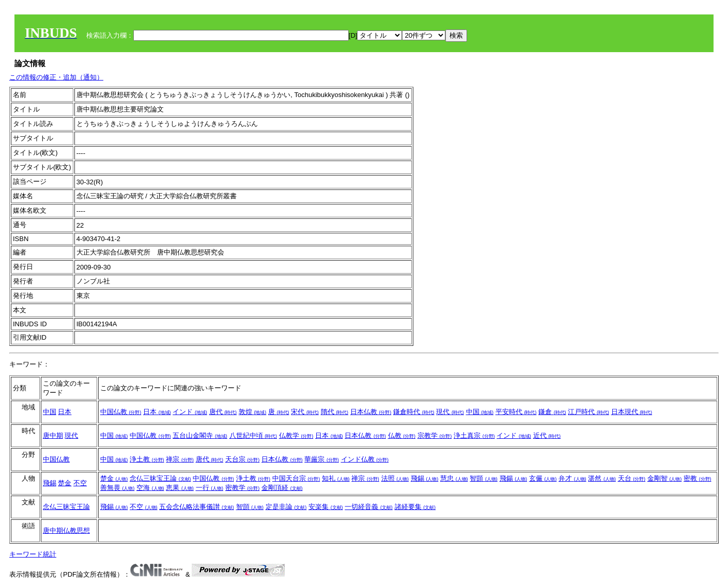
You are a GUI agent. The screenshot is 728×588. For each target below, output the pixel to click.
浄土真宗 (474, 435)
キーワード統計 (33, 554)
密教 (698, 478)
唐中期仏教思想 (66, 530)
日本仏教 (371, 412)
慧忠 (454, 478)
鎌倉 (552, 412)
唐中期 (53, 435)
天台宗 (243, 459)
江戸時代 (588, 412)
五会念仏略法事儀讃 (197, 507)
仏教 (402, 435)
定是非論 (286, 507)
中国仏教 (121, 412)
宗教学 (435, 435)
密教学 (243, 488)
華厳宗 (322, 459)
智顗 (484, 478)
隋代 (335, 412)
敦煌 (253, 412)
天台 (632, 478)
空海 (150, 488)
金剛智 (665, 478)
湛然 (602, 478)
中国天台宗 (296, 478)
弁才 (572, 478)
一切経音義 (369, 507)
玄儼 (543, 478)
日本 (65, 412)
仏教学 (296, 435)
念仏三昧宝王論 (160, 478)
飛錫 (50, 483)
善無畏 (118, 488)
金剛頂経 (282, 488)
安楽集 (326, 507)
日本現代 (632, 412)
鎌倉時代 (414, 412)
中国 (50, 412)
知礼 (336, 478)
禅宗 (180, 459)
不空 (80, 483)
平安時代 (516, 412)
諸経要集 (415, 507)
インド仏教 (365, 459)
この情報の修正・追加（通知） (56, 77)
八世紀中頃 (253, 435)
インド (190, 412)
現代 (450, 412)
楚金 (65, 483)
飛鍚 (514, 478)
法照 (395, 478)
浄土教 (147, 459)
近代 (547, 435)
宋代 (305, 412)
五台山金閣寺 (200, 435)
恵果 (180, 488)
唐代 (223, 412)
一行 (210, 488)
